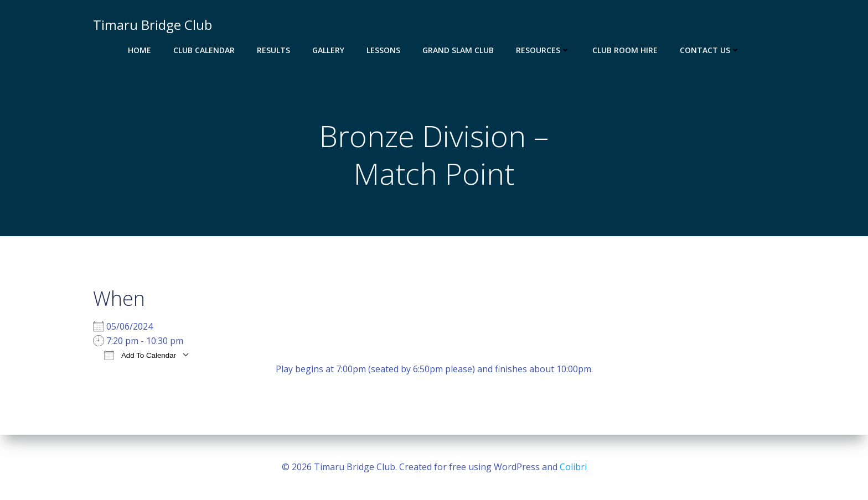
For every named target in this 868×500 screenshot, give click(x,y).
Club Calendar (204, 50)
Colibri (573, 467)
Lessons (383, 50)
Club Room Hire (625, 50)
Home (139, 50)
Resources (543, 50)
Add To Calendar (140, 355)
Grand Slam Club (458, 50)
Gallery (328, 50)
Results (273, 50)
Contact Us (710, 50)
